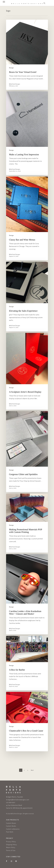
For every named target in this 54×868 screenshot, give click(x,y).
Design (11, 68)
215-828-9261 (11, 802)
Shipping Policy (11, 845)
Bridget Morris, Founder (15, 797)
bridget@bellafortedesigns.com (18, 800)
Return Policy (11, 848)
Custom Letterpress (13, 829)
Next (32, 771)
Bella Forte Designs (15, 84)
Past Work (10, 832)
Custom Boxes (11, 823)
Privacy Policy (11, 842)
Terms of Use (11, 850)
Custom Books (11, 826)
